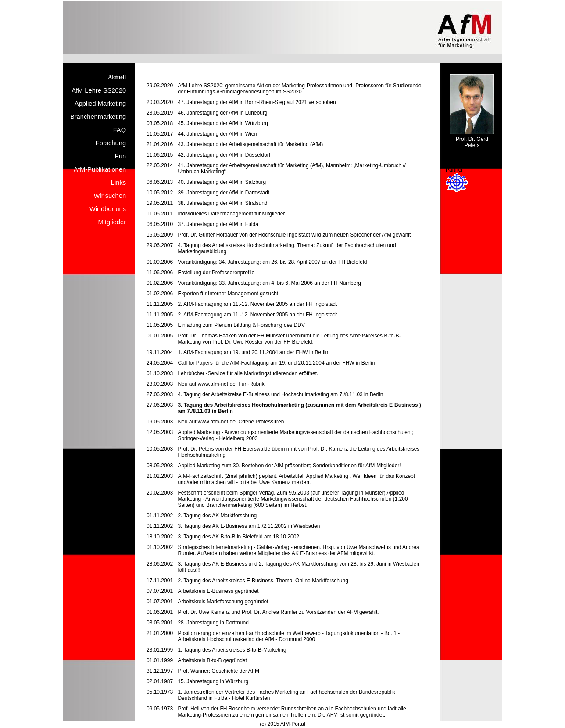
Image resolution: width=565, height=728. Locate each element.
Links (118, 183)
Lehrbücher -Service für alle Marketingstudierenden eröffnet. (248, 373)
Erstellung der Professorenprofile (216, 273)
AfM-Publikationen (100, 169)
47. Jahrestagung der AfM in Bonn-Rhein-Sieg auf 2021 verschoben (257, 102)
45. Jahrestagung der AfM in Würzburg (223, 123)
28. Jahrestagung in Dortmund (213, 623)
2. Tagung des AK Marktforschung (217, 516)
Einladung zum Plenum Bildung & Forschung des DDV (241, 325)
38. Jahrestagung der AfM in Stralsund (222, 203)
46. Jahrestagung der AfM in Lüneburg (222, 113)
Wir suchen (110, 196)
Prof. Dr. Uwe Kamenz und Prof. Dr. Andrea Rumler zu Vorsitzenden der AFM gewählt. (278, 612)
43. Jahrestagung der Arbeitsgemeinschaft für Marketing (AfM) (250, 144)
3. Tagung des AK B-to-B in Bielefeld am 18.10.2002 (238, 537)
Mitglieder (112, 222)
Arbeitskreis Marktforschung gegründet (223, 602)
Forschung (111, 143)
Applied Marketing (100, 104)
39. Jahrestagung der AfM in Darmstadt (223, 193)
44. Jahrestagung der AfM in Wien (217, 134)
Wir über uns (108, 209)
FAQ (120, 130)
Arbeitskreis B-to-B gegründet (212, 660)
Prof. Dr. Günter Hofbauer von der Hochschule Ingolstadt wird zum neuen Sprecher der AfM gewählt (294, 235)
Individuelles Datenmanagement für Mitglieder (231, 214)
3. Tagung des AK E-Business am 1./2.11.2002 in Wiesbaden (249, 526)
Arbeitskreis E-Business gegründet (218, 591)
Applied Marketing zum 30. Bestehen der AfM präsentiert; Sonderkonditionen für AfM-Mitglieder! (289, 466)
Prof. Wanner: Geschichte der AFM (218, 671)
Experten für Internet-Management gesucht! (229, 294)
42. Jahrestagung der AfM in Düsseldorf (224, 155)
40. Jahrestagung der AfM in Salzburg (222, 182)
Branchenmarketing (98, 117)
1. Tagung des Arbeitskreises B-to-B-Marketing (232, 650)
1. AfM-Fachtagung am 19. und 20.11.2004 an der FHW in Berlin (253, 352)
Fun (120, 156)
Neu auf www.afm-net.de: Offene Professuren (231, 422)
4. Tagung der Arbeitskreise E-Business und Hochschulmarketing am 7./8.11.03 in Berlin (280, 394)
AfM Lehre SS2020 (99, 90)
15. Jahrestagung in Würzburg (213, 681)
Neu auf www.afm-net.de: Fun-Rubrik (221, 384)
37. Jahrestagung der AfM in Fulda (218, 224)
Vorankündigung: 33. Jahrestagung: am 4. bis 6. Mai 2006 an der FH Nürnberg (269, 283)
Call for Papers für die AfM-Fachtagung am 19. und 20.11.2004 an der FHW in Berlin (276, 363)
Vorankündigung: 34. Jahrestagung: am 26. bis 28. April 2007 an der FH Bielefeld (272, 262)
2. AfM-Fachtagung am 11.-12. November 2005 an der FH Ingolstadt (257, 304)
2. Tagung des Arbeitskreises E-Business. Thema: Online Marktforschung (263, 581)
